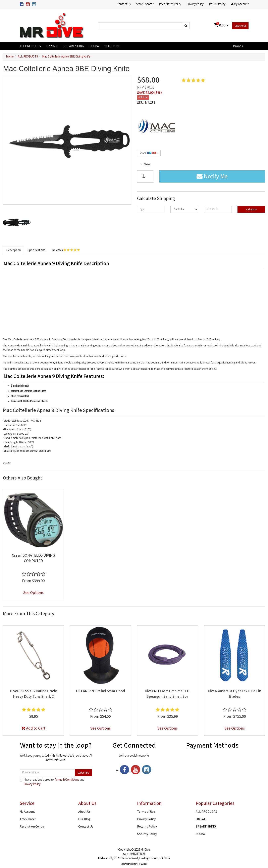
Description (14, 250)
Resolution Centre (32, 827)
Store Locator (145, 4)
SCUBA (94, 46)
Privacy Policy (195, 4)
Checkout (240, 26)
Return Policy (217, 4)
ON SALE (52, 46)
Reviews (66, 250)
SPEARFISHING (74, 46)
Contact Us (124, 4)
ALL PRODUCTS (30, 46)
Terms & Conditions (67, 780)
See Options (33, 593)
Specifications (37, 250)
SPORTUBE (112, 46)
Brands (238, 46)
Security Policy (147, 834)
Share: (149, 153)
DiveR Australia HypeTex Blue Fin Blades (234, 694)
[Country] (184, 209)
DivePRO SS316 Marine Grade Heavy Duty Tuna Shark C (34, 694)
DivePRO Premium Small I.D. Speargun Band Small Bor (167, 694)
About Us (84, 812)
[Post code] (218, 209)
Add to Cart (33, 729)
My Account (27, 812)
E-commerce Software (130, 864)
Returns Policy (147, 827)
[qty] (151, 209)
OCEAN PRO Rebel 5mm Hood (101, 691)
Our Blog (84, 819)
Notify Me (212, 177)
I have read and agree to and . (52, 782)
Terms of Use (146, 812)
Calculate (251, 210)
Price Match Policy (170, 4)
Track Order (28, 819)
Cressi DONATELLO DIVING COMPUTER (33, 559)
